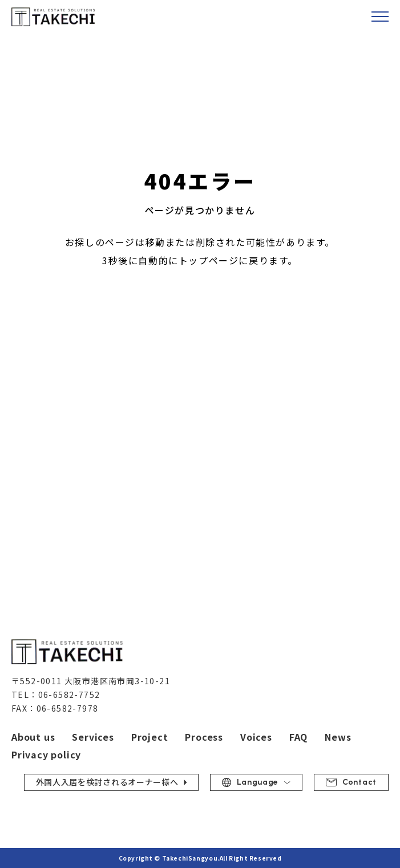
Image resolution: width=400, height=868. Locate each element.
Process (204, 737)
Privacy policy (46, 754)
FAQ (298, 737)
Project (150, 737)
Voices (256, 737)
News (338, 737)
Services (93, 737)
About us (33, 737)
